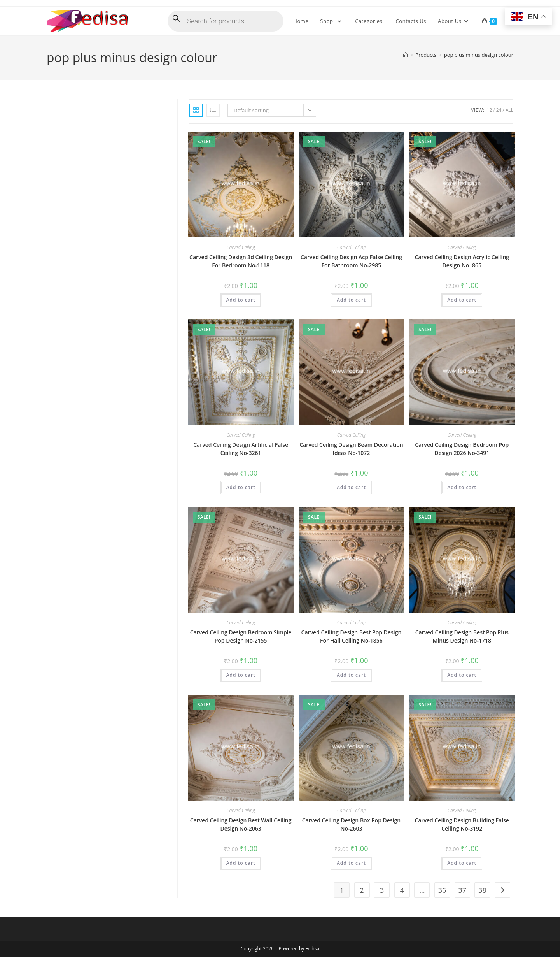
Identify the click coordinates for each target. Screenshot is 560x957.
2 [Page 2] (362, 890)
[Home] (405, 55)
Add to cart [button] (241, 300)
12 (490, 110)
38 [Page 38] (482, 890)
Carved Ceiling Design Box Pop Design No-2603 (352, 824)
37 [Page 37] (462, 890)
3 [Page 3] (382, 890)
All (509, 110)
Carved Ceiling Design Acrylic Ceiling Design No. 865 (462, 261)
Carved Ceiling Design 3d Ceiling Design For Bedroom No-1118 (241, 261)
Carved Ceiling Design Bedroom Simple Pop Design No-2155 (241, 636)
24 (499, 110)
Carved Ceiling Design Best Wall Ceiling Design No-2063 (241, 824)
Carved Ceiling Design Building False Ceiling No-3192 (462, 824)
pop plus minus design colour (479, 55)
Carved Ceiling (241, 247)
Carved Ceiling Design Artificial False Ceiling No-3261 (241, 449)
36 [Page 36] (442, 890)
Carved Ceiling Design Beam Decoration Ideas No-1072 (351, 449)
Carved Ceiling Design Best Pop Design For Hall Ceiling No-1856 (352, 636)
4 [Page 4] (402, 890)
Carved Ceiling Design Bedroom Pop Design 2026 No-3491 (462, 449)
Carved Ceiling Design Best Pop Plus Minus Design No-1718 (462, 636)
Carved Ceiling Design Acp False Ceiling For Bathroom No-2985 (351, 261)
